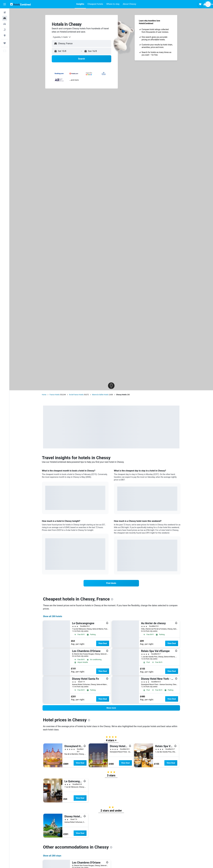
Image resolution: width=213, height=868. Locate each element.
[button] (5, 4)
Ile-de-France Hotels (76, 395)
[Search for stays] (5, 18)
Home (44, 395)
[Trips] (5, 43)
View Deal (103, 643)
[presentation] (112, 599)
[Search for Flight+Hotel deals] (5, 30)
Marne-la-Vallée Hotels (100, 395)
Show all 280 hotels (53, 616)
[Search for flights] (5, 13)
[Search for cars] (5, 24)
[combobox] (61, 37)
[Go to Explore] (5, 35)
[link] (111, 583)
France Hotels (55, 395)
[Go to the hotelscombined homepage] (20, 4)
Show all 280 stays (52, 856)
